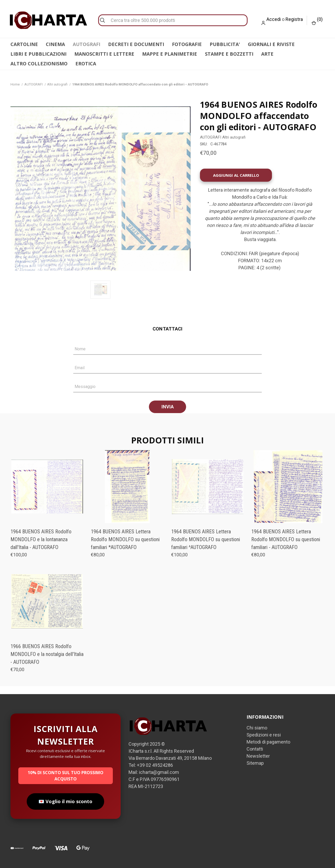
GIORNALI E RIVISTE (271, 44)
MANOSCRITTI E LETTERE (104, 54)
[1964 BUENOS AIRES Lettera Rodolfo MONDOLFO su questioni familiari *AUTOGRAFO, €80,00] (127, 487)
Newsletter (258, 756)
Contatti (255, 749)
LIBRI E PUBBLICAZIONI (38, 54)
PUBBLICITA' (225, 44)
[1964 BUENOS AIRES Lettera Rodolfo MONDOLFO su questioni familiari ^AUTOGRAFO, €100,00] (208, 487)
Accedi (274, 19)
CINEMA (55, 44)
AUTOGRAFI (86, 44)
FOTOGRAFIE (187, 44)
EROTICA (86, 64)
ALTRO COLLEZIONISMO (39, 64)
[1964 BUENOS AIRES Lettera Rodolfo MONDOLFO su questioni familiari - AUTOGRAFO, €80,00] (288, 487)
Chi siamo (257, 728)
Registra (294, 19)
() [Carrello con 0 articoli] (317, 21)
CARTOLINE (24, 44)
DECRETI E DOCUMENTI (136, 44)
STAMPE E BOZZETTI (229, 54)
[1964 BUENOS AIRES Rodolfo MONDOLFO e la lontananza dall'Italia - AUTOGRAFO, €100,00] (47, 487)
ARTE (267, 54)
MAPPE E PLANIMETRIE (170, 54)
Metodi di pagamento (268, 742)
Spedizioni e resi (264, 735)
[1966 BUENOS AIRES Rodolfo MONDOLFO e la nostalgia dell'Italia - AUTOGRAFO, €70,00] (47, 601)
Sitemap (255, 763)
